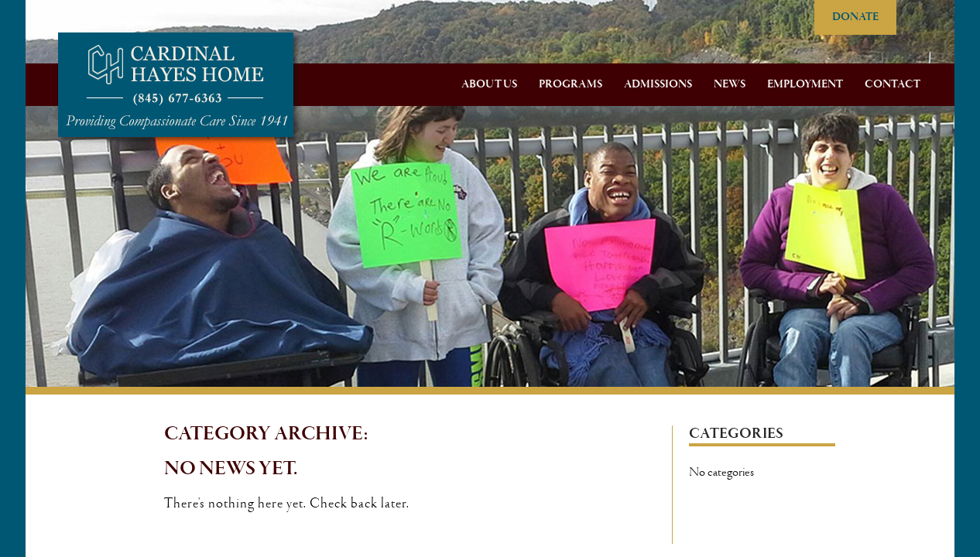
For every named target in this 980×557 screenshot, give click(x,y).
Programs (571, 84)
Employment (805, 84)
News (730, 84)
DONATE (855, 17)
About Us (489, 84)
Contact (893, 84)
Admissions (658, 84)
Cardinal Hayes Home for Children (176, 85)
